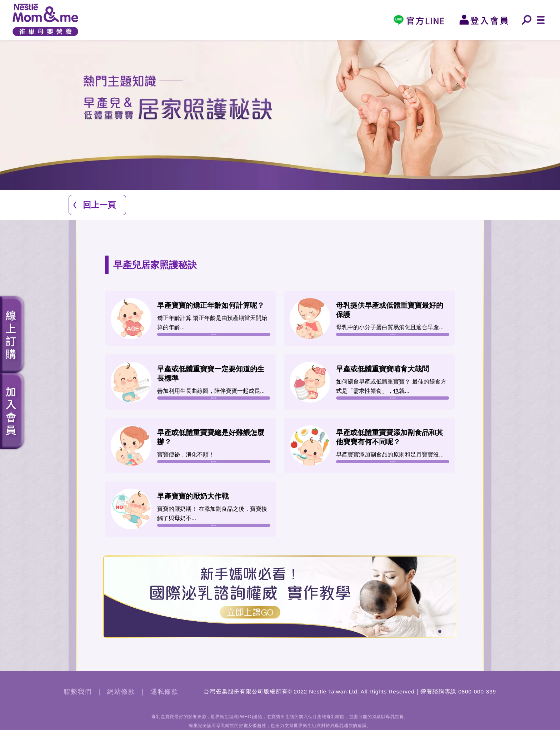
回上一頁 (99, 205)
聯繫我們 (78, 703)
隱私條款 (164, 703)
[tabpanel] (280, 608)
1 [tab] (441, 643)
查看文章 (214, 337)
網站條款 (121, 703)
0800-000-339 (477, 703)
